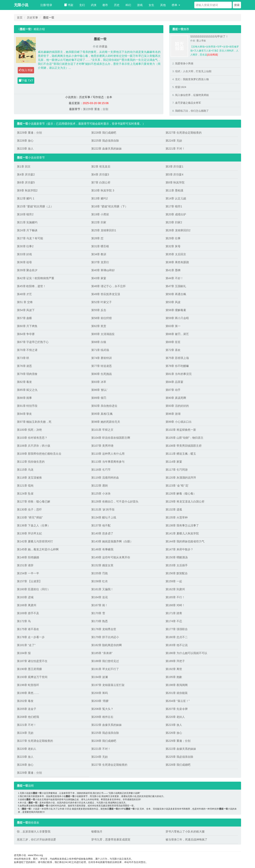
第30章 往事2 (25, 246)
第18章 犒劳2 (25, 214)
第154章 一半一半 (28, 573)
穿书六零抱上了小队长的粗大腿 (185, 832)
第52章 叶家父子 (102, 302)
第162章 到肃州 (175, 589)
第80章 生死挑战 (102, 374)
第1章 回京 (24, 167)
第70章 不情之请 (27, 350)
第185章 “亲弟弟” (102, 653)
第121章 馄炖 (25, 486)
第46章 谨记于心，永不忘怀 (108, 286)
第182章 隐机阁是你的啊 (106, 645)
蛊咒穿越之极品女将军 (188, 103)
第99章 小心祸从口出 (179, 422)
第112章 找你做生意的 (31, 462)
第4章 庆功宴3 (100, 174)
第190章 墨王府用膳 (29, 669)
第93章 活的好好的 (177, 406)
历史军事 (32, 18)
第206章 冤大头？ (102, 709)
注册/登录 (46, 5)
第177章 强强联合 (177, 629)
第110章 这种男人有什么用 (108, 454)
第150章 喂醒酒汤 (177, 557)
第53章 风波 (173, 302)
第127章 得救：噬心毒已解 (34, 501)
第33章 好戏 (24, 254)
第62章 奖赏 (99, 326)
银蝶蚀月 (97, 832)
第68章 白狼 (99, 342)
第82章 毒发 (24, 382)
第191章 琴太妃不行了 (105, 669)
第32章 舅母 (173, 246)
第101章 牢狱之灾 (102, 430)
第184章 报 (24, 653)
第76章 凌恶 (24, 366)
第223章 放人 (25, 149)
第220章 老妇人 (175, 717)
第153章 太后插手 (177, 565)
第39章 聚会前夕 (27, 270)
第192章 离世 (174, 669)
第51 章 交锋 (25, 302)
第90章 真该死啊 (176, 398)
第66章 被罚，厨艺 (177, 334)
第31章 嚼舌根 (100, 246)
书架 (69, 5)
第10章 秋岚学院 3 (103, 190)
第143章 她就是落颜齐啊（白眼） (112, 541)
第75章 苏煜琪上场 (177, 358)
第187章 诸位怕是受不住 (32, 661)
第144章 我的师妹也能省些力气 (185, 541)
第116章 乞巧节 (101, 470)
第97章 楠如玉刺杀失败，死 (34, 422)
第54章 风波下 (26, 310)
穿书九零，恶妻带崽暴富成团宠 (111, 839)
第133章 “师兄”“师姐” (30, 517)
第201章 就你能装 (177, 693)
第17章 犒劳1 (174, 206)
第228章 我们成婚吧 (104, 133)
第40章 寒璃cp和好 (103, 270)
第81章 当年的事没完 (179, 374)
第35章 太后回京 (176, 254)
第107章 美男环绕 (102, 446)
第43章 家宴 (99, 278)
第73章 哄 (23, 358)
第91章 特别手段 (27, 406)
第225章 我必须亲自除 (105, 141)
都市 (105, 5)
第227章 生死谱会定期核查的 (184, 133)
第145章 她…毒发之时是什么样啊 (38, 549)
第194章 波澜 (100, 677)
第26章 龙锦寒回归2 (178, 230)
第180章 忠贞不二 (177, 637)
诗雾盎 (103, 46)
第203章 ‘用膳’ (100, 701)
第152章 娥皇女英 (102, 565)
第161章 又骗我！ (102, 589)
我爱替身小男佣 (184, 64)
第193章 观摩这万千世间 (32, 677)
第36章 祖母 (24, 262)
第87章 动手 (173, 390)
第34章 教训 (99, 254)
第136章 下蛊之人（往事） (34, 525)
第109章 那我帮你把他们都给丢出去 (39, 454)
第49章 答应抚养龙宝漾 (106, 294)
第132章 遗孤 (174, 509)
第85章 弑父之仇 (27, 390)
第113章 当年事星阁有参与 (108, 462)
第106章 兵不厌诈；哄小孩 (34, 446)
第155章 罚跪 (100, 573)
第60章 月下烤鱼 (27, 326)
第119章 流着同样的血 (105, 478)
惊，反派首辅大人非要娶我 (34, 832)
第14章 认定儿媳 (176, 198)
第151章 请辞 (25, 565)
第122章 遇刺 (100, 486)
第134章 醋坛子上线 (104, 517)
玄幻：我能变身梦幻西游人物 (192, 79)
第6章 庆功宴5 (26, 182)
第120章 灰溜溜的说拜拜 (181, 478)
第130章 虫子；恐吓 (29, 509)
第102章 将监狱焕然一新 (181, 430)
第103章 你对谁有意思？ (32, 438)
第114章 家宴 (174, 462)
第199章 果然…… (28, 693)
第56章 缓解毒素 (176, 310)
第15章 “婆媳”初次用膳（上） (35, 206)
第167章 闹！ (100, 605)
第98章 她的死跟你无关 (106, 422)
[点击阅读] (212, 55)
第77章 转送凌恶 (102, 366)
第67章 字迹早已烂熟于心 (33, 342)
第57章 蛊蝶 (24, 318)
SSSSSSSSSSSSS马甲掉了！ (209, 36)
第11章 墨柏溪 (174, 190)
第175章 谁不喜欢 (28, 629)
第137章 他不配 (101, 525)
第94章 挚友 (24, 414)
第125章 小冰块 (101, 494)
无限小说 (21, 5)
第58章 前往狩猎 (102, 318)
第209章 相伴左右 (102, 717)
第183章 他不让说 (177, 645)
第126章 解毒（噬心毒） (181, 494)
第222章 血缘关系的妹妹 (106, 149)
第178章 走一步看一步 (31, 637)
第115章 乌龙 (25, 470)
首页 (20, 18)
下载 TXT (26, 81)
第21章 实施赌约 (27, 222)
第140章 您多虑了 (102, 533)
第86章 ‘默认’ (99, 390)
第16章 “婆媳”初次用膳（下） (109, 206)
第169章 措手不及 (28, 613)
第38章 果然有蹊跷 (177, 262)
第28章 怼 (97, 238)
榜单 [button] (176, 5)
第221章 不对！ (175, 149)
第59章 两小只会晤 (177, 318)
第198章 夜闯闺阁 (177, 685)
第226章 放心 (25, 141)
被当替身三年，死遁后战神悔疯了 (186, 839)
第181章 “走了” (26, 645)
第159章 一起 (174, 581)
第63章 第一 (173, 326)
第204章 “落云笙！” (178, 701)
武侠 (94, 5)
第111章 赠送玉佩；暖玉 (181, 454)
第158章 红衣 (100, 581)
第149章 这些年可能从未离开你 (111, 557)
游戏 (140, 5)
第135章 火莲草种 (177, 517)
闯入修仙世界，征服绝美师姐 (192, 95)
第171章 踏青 (174, 613)
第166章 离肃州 (27, 605)
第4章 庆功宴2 (26, 174)
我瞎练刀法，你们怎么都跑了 (192, 111)
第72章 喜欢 (173, 350)
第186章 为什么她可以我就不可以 (186, 653)
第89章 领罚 (99, 398)
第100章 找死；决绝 (29, 430)
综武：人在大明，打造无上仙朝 (193, 71)
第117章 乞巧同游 (177, 470)
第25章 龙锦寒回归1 (104, 230)
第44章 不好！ (174, 278)
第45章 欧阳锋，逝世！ (31, 286)
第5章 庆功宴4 (174, 174)
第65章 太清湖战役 (103, 334)
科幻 (128, 5)
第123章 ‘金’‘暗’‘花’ (177, 486)
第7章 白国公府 (101, 182)
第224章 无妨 (174, 141)
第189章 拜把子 (175, 661)
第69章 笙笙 (173, 342)
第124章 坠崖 (25, 494)
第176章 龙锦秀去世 (104, 629)
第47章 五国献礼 (176, 286)
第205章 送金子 (27, 709)
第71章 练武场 (100, 350)
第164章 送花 (100, 597)
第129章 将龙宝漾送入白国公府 (185, 501)
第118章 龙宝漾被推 (29, 478)
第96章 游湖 (173, 414)
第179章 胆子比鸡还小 (105, 637)
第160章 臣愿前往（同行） (34, 589)
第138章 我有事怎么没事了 (182, 525)
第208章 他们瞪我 (28, 717)
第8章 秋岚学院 (175, 182)
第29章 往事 (173, 238)
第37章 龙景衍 (100, 262)
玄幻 (82, 5)
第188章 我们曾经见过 (105, 661)
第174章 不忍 (174, 621)
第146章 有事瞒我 (102, 549)
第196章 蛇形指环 (28, 685)
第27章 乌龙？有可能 (30, 238)
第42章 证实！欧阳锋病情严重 (36, 278)
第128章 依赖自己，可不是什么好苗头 (115, 501)
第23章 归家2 (174, 222)
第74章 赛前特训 (102, 358)
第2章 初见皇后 (101, 167)
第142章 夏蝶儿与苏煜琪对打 (35, 541)
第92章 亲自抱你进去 (104, 406)
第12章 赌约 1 (26, 198)
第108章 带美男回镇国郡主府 (184, 446)
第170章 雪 (98, 613)
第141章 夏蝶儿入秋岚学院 (182, 533)
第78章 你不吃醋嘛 (177, 366)
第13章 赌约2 (100, 198)
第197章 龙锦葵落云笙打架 (108, 685)
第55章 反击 (99, 310)
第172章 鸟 (24, 621)
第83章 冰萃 (99, 382)
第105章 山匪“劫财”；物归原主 (185, 438)
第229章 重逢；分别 (96, 109)
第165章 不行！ (175, 597)
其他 (163, 5)
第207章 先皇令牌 (177, 709)
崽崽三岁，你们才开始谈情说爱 (36, 839)
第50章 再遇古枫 (176, 294)
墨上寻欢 (201, 41)
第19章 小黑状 (100, 214)
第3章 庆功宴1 (174, 167)
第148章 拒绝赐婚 (28, 557)
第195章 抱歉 (174, 677)
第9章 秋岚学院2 (27, 190)
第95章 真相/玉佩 (102, 414)
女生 (151, 5)
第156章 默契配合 (177, 573)
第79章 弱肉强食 (27, 374)
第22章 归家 (99, 222)
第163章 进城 (25, 597)
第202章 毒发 (25, 701)
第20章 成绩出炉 (176, 214)
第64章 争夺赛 (26, 334)
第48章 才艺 (24, 294)
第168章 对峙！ (175, 605)
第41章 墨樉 (173, 270)
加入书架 (26, 70)
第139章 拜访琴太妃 (29, 533)
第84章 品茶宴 (174, 382)
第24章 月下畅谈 (27, 230)
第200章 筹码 (100, 693)
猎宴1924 (181, 87)
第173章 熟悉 (100, 621)
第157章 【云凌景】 (29, 581)
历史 (117, 5)
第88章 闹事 (24, 398)
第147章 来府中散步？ (179, 549)
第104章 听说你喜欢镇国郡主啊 (111, 438)
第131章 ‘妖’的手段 (103, 509)
